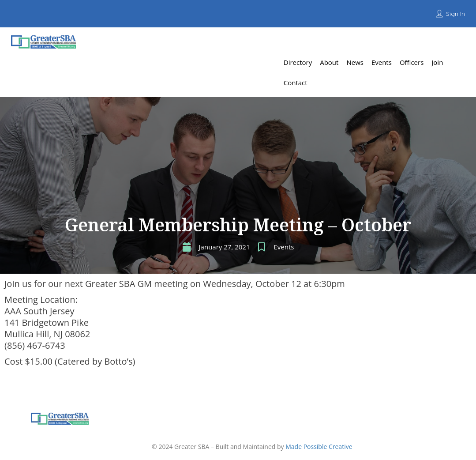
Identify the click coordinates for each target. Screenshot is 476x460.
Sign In (455, 14)
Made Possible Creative (319, 447)
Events (284, 247)
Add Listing (442, 42)
